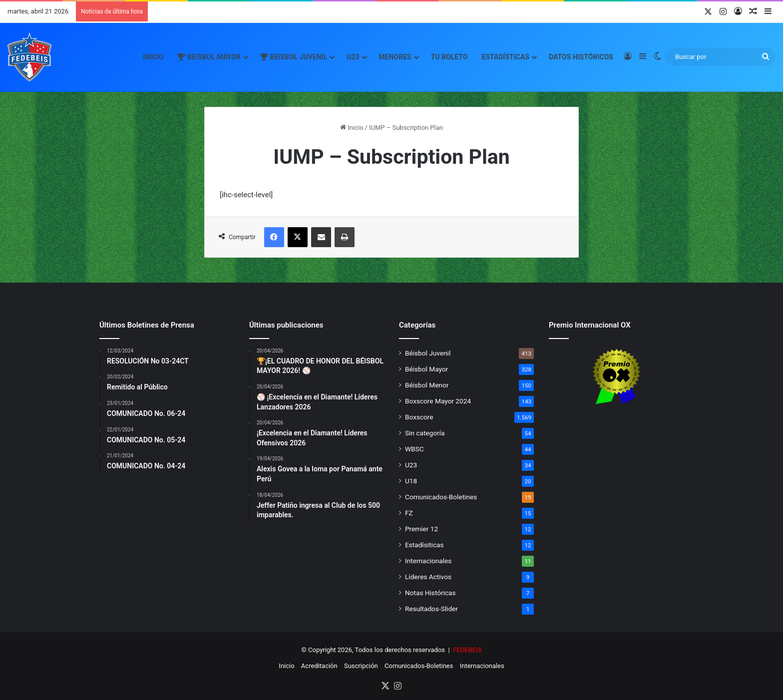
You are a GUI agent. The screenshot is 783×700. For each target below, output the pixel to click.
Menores (395, 57)
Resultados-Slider (431, 609)
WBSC (414, 449)
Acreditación (319, 666)
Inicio (153, 57)
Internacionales (428, 561)
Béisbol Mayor (426, 369)
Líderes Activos (428, 577)
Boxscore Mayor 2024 (438, 401)
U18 (411, 481)
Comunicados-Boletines (441, 497)
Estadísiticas (424, 545)
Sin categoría (425, 433)
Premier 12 (421, 529)
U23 (353, 57)
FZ (409, 513)
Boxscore (419, 417)
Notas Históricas (430, 593)
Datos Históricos (581, 57)
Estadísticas (505, 57)
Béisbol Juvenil (428, 353)
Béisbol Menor (427, 385)
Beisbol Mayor (209, 57)
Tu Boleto (449, 57)
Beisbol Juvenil (294, 57)
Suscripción (361, 666)
